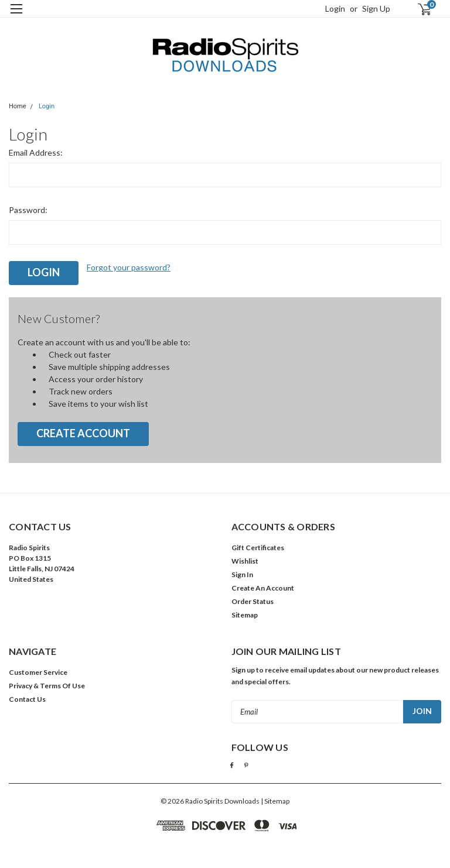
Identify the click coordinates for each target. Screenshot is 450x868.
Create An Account (263, 588)
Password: (28, 210)
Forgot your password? (129, 267)
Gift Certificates (258, 548)
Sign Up (376, 8)
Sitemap (245, 615)
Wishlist (245, 561)
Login (335, 8)
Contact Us (27, 699)
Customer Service (38, 672)
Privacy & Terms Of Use (47, 686)
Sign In (242, 574)
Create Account (83, 433)
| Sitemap (275, 801)
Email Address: (36, 152)
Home (18, 106)
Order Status (253, 601)
